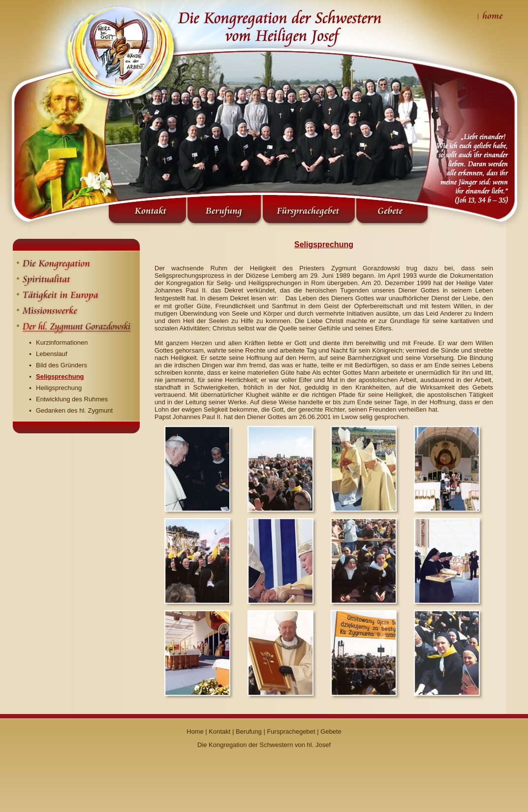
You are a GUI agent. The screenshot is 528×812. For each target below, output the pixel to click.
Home (195, 731)
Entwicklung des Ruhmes (72, 399)
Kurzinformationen (62, 342)
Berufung (249, 731)
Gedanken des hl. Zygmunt (74, 410)
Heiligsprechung (59, 388)
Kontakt (219, 731)
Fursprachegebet (291, 731)
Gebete (331, 731)
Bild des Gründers (62, 365)
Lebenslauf (52, 354)
